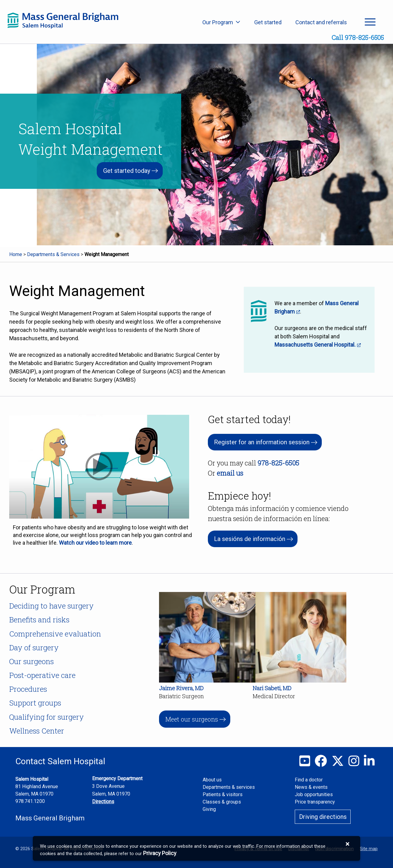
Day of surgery (34, 648)
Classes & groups (222, 802)
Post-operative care (42, 675)
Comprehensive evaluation (55, 634)
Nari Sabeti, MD (272, 688)
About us (212, 780)
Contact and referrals (321, 22)
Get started (268, 22)
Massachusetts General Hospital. (315, 345)
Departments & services (229, 787)
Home (16, 254)
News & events (311, 787)
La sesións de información (250, 539)
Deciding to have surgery (51, 606)
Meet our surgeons (192, 719)
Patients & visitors (223, 794)
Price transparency (315, 802)
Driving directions (323, 817)
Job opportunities (314, 794)
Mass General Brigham (50, 818)
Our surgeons (31, 661)
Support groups (35, 703)
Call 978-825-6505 (358, 37)
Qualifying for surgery (47, 717)
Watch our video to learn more (95, 543)
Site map (369, 849)
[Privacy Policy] (160, 853)
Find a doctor (309, 780)
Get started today (127, 171)
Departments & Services (53, 254)
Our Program (221, 22)
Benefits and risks (39, 620)
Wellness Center (37, 731)
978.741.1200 (30, 801)
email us (230, 473)
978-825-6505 (278, 463)
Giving (209, 809)
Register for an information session (262, 442)
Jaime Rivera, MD (181, 688)
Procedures (28, 689)
